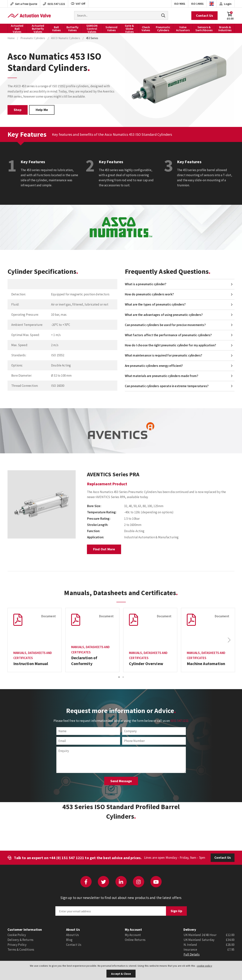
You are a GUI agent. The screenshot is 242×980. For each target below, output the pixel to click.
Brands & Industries (225, 29)
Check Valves (146, 29)
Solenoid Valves (111, 29)
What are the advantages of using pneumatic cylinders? (164, 315)
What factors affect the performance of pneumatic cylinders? (168, 335)
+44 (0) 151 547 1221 (67, 858)
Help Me (42, 110)
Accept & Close (121, 974)
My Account (133, 935)
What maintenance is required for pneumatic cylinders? (164, 355)
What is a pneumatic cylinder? (146, 284)
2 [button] (123, 677)
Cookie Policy (17, 935)
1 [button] (119, 677)
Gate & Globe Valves (129, 28)
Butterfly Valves (72, 29)
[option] (42, 504)
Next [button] (229, 640)
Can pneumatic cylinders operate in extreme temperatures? (167, 386)
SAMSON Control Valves (92, 28)
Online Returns (135, 940)
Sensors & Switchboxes (204, 29)
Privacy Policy (17, 945)
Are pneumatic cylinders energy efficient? (154, 366)
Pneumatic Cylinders (163, 29)
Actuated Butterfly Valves (38, 28)
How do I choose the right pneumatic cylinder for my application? (171, 345)
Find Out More (104, 549)
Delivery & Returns (20, 940)
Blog (69, 940)
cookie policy (204, 966)
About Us (72, 935)
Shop (18, 110)
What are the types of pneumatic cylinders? (155, 304)
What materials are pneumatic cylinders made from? (162, 376)
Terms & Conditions (21, 950)
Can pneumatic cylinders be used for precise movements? (165, 325)
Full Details (192, 954)
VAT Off (78, 4)
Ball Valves (56, 29)
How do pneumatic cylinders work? (149, 294)
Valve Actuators (183, 29)
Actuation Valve (29, 16)
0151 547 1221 (179, 721)
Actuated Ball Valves (17, 28)
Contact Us (204, 16)
